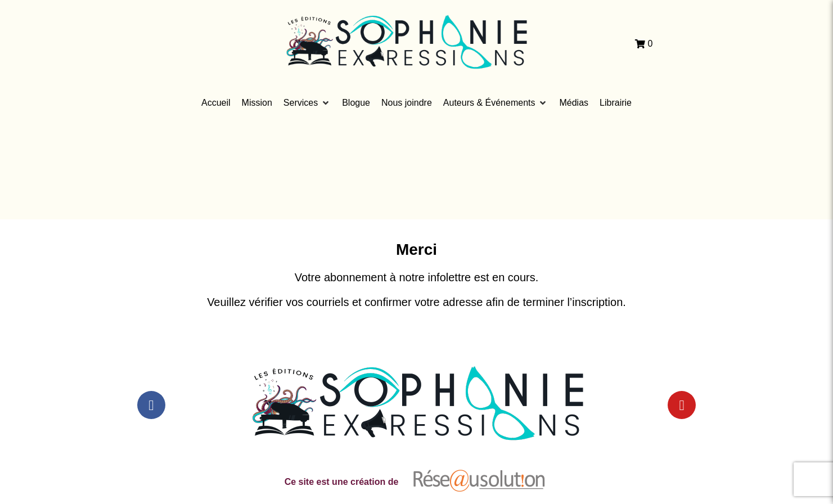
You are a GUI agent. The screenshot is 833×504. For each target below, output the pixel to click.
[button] (307, 103)
